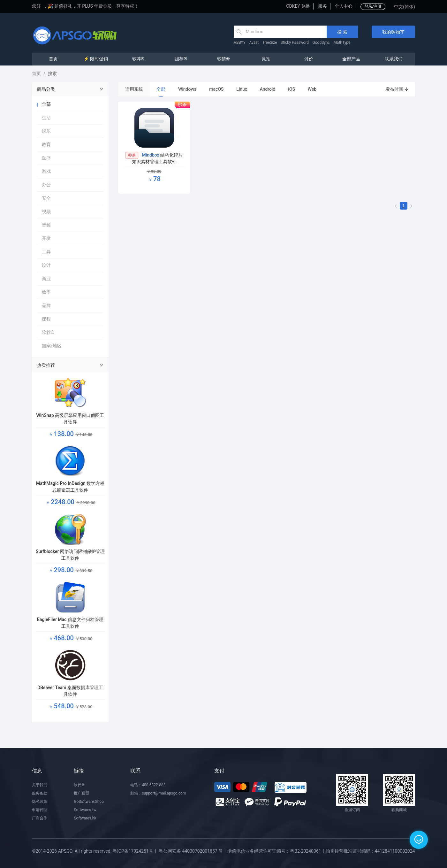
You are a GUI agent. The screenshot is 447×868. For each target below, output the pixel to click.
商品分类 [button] (70, 89)
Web (312, 89)
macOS (216, 89)
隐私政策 (40, 802)
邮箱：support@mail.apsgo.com (158, 793)
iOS (291, 89)
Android (268, 89)
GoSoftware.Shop (89, 802)
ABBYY (240, 42)
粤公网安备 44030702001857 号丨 (193, 851)
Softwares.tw (85, 810)
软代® (79, 785)
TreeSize (270, 42)
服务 (322, 6)
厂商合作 (40, 818)
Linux (242, 89)
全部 (161, 89)
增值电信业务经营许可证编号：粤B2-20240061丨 (276, 851)
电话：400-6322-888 (148, 785)
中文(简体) (405, 7)
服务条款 (40, 793)
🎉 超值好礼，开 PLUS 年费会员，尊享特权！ (93, 6)
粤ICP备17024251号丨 (135, 851)
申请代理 (40, 810)
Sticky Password (295, 42)
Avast (254, 42)
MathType (342, 42)
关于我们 (40, 785)
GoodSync (321, 42)
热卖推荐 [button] (70, 365)
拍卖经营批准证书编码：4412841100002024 (370, 851)
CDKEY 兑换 (298, 6)
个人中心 (344, 6)
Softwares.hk (85, 818)
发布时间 (397, 89)
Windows (187, 89)
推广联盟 (81, 793)
